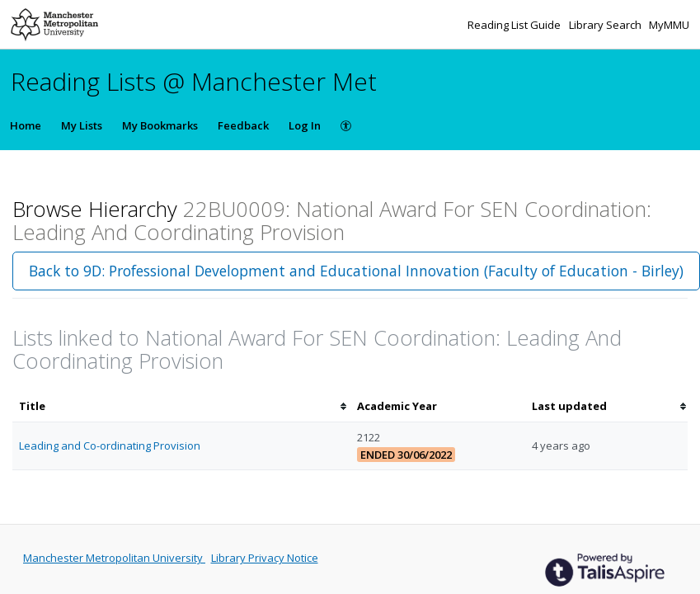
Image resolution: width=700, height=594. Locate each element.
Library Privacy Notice (265, 558)
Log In (305, 125)
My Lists (82, 125)
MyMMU (669, 25)
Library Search (606, 25)
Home (26, 125)
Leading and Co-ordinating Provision (110, 445)
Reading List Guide (515, 25)
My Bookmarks (160, 125)
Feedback (243, 125)
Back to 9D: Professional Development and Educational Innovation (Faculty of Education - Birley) (356, 271)
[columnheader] (181, 406)
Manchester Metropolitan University (114, 558)
